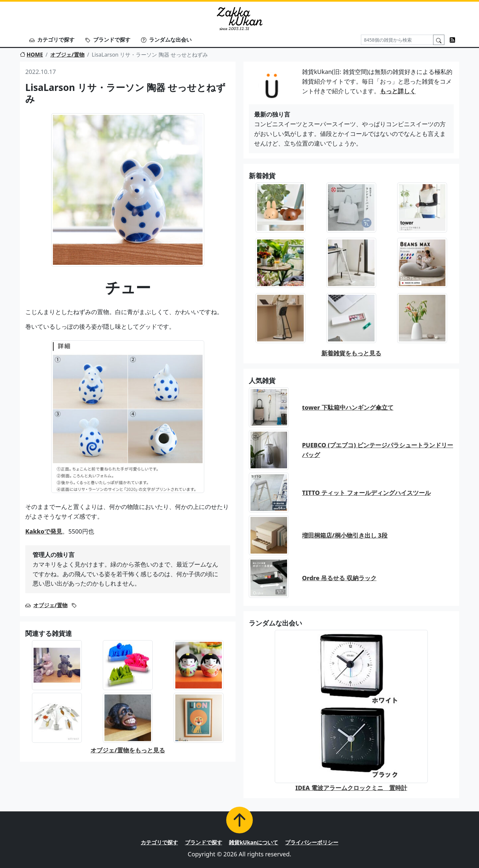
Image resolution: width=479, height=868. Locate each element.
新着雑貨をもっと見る (351, 353)
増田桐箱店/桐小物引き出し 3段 (345, 535)
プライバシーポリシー (312, 842)
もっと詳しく (398, 91)
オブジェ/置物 (67, 55)
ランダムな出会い (166, 40)
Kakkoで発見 (44, 531)
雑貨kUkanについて (253, 842)
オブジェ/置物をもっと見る (128, 750)
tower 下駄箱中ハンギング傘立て (348, 407)
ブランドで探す (108, 40)
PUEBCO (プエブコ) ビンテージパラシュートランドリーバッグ (378, 450)
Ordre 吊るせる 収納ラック (339, 578)
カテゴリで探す (52, 40)
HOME (31, 55)
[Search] (397, 40)
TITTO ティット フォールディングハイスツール (366, 493)
